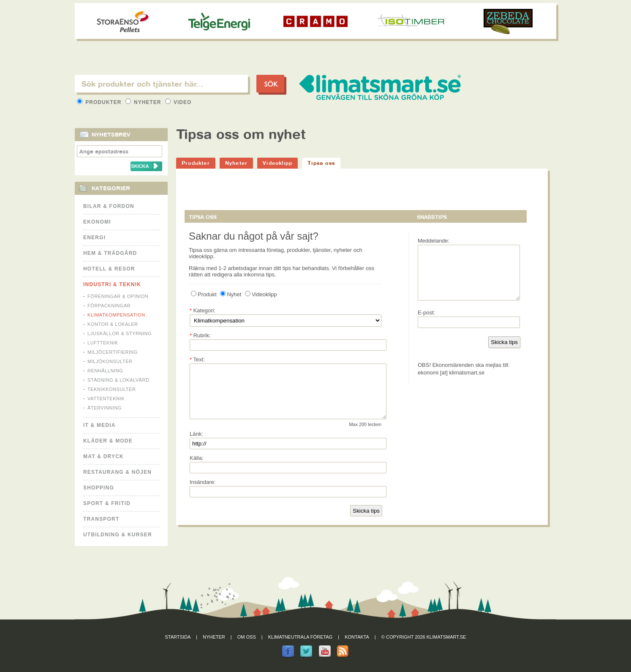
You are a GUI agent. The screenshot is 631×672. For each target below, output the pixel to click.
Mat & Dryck (103, 456)
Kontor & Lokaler (113, 324)
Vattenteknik (106, 399)
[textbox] (161, 84)
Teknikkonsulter (112, 389)
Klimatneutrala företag (300, 637)
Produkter (100, 102)
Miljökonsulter (110, 361)
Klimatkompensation (116, 315)
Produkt (204, 294)
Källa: (197, 468)
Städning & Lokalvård (118, 380)
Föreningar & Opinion (118, 296)
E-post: (426, 323)
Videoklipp (277, 163)
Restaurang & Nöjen (117, 472)
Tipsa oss (321, 163)
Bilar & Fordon (109, 206)
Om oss (247, 637)
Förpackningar (109, 306)
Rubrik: (200, 335)
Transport (101, 519)
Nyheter (144, 102)
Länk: (196, 444)
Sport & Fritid (107, 503)
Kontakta (357, 637)
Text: (197, 359)
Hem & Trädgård (110, 253)
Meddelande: (434, 241)
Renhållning (105, 371)
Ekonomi (97, 222)
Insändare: (203, 492)
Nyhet (231, 294)
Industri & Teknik (112, 284)
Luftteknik (103, 343)
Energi (94, 238)
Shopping (99, 488)
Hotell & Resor (109, 269)
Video (178, 102)
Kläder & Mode (108, 441)
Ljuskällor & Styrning (120, 333)
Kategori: (203, 310)
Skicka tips (366, 521)
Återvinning (105, 408)
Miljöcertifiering (113, 352)
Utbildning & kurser (118, 535)
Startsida (178, 637)
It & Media (99, 425)
